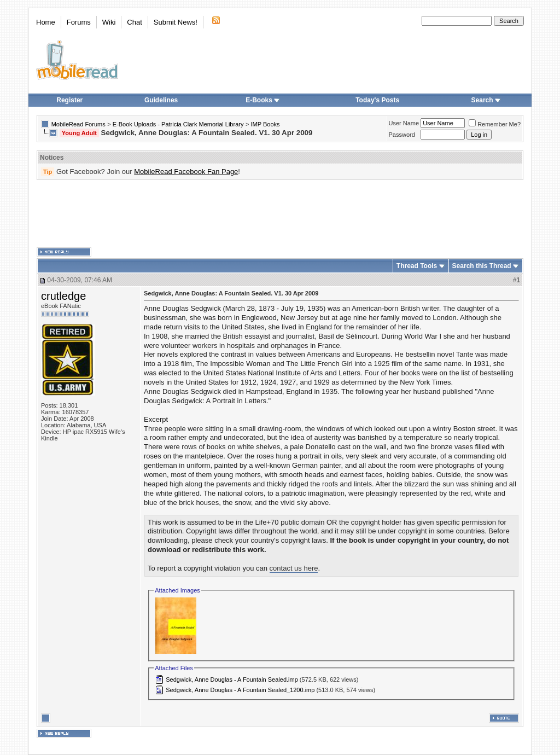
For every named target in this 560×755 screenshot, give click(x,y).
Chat (134, 22)
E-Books (263, 100)
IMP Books (266, 124)
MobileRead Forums (78, 124)
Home (46, 22)
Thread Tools (417, 266)
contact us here (294, 568)
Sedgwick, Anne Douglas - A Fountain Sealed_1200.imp (240, 690)
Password (402, 135)
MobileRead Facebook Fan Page (186, 172)
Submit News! (176, 22)
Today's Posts (377, 100)
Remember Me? (495, 124)
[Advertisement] (280, 214)
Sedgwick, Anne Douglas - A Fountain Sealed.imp (232, 679)
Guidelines (161, 100)
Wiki (109, 22)
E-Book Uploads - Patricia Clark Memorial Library (178, 124)
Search (486, 100)
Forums (79, 22)
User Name (404, 123)
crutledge (63, 296)
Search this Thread (482, 266)
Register (69, 100)
